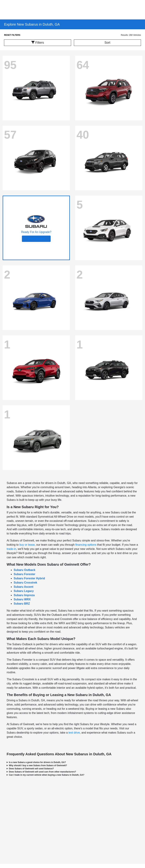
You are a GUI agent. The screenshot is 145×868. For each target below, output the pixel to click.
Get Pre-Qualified (36, 239)
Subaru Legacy (24, 591)
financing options (86, 545)
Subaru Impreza (24, 595)
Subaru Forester (25, 574)
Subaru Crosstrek (25, 583)
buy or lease (27, 545)
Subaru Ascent (23, 587)
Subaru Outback (25, 570)
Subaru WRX (22, 599)
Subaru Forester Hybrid (29, 578)
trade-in (11, 549)
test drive (74, 733)
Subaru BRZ (22, 604)
